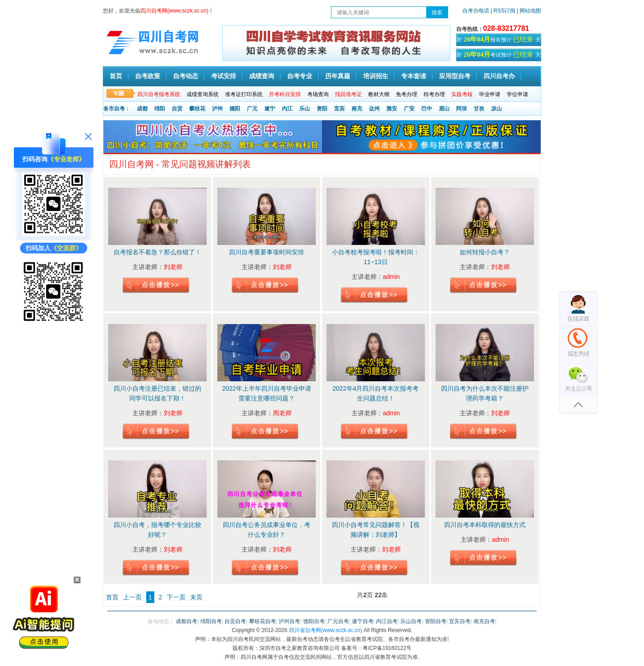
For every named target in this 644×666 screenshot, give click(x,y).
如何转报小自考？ (485, 252)
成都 (142, 109)
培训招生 (376, 76)
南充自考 (484, 621)
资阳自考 (436, 621)
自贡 (177, 109)
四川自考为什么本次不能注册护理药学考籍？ (485, 393)
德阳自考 (314, 621)
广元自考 (338, 621)
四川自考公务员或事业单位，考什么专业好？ (267, 530)
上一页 (132, 597)
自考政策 (148, 76)
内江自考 (387, 621)
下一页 (176, 597)
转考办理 (434, 94)
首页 (116, 76)
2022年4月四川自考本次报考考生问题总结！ (376, 393)
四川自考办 (499, 76)
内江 (287, 109)
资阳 (322, 109)
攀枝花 (197, 109)
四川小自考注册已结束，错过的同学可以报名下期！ (157, 393)
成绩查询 (262, 76)
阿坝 (462, 109)
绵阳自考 (211, 621)
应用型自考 (455, 76)
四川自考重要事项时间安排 (267, 252)
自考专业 (300, 76)
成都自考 (186, 621)
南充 (357, 109)
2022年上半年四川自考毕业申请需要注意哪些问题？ (266, 393)
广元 (252, 109)
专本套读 (414, 76)
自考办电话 (476, 11)
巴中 (427, 109)
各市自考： (117, 109)
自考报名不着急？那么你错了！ (157, 252)
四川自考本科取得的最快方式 (485, 525)
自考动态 (186, 76)
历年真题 (338, 76)
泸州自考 (289, 621)
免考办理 (407, 94)
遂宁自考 (363, 621)
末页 (196, 597)
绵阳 (160, 109)
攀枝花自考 (263, 621)
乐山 (305, 109)
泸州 (217, 109)
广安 (409, 109)
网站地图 (530, 11)
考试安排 (224, 76)
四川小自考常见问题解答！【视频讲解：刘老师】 (376, 530)
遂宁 (270, 109)
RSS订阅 (505, 11)
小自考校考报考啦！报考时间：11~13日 (376, 257)
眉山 (444, 109)
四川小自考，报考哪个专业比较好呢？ (157, 530)
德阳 (235, 109)
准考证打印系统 (244, 94)
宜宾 (339, 109)
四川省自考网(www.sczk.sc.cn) (326, 630)
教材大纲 (379, 94)
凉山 (496, 109)
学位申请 (517, 94)
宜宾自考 (460, 621)
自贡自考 (235, 621)
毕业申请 (490, 94)
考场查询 (318, 94)
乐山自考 (411, 621)
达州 (374, 109)
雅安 (392, 109)
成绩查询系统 (203, 94)
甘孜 (479, 109)
